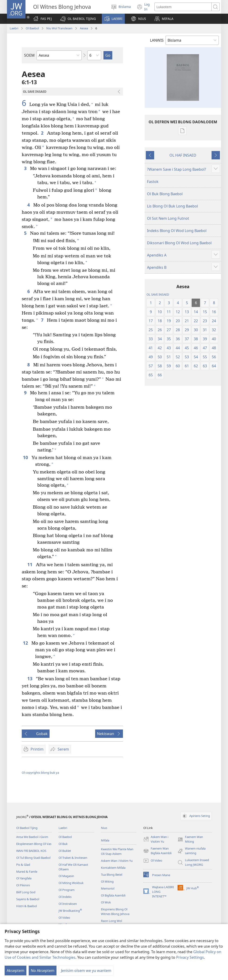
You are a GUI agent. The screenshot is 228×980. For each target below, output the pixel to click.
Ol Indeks (65, 897)
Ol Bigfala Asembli (113, 895)
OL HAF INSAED (183, 155)
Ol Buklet (65, 851)
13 (30, 679)
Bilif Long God (26, 892)
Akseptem (16, 971)
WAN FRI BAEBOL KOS (31, 851)
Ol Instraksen (68, 904)
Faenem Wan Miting (190, 839)
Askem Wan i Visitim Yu (117, 861)
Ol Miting (107, 881)
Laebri (14, 28)
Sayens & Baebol (28, 899)
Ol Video (64, 918)
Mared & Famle (27, 872)
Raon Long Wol (111, 921)
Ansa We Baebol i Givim (32, 837)
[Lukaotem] (183, 7)
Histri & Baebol (27, 906)
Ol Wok (106, 902)
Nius (104, 828)
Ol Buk (63, 844)
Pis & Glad (23, 865)
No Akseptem (43, 971)
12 (26, 643)
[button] (78, 19)
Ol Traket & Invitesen (73, 858)
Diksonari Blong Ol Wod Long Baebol (179, 243)
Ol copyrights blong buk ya (40, 773)
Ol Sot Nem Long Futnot (168, 218)
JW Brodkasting (70, 911)
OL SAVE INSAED (158, 294)
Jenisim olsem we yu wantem (86, 971)
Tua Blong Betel (112, 875)
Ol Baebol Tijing (27, 828)
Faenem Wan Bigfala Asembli (157, 851)
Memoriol (108, 888)
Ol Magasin (66, 876)
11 (30, 564)
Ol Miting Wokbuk (71, 883)
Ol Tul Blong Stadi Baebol (33, 858)
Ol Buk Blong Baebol (165, 194)
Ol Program (67, 890)
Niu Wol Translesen (59, 28)
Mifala (105, 840)
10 (26, 457)
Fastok (153, 182)
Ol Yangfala (24, 878)
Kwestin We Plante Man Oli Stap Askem (117, 851)
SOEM (29, 55)
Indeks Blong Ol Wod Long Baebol (177, 231)
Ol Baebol (32, 28)
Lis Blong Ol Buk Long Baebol (172, 206)
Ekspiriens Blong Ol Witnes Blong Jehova (115, 912)
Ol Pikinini (23, 885)
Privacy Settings (190, 957)
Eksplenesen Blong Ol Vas (34, 844)
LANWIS (157, 40)
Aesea (84, 28)
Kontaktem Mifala (113, 868)
